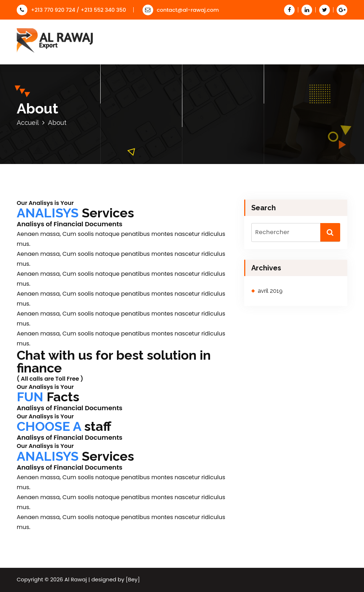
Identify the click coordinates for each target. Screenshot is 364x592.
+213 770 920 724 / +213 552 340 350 (71, 10)
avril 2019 (270, 291)
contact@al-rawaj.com (181, 10)
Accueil (28, 123)
